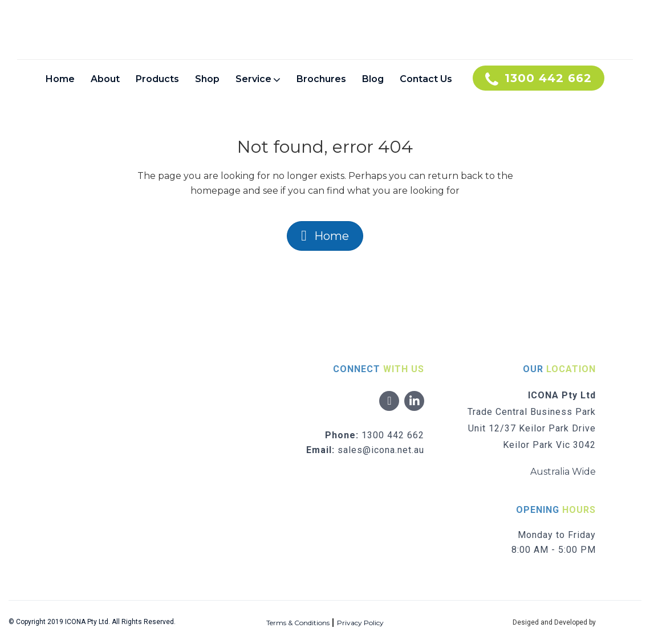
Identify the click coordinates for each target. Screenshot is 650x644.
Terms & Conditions (298, 623)
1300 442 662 (393, 435)
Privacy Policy (360, 623)
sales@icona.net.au (381, 450)
